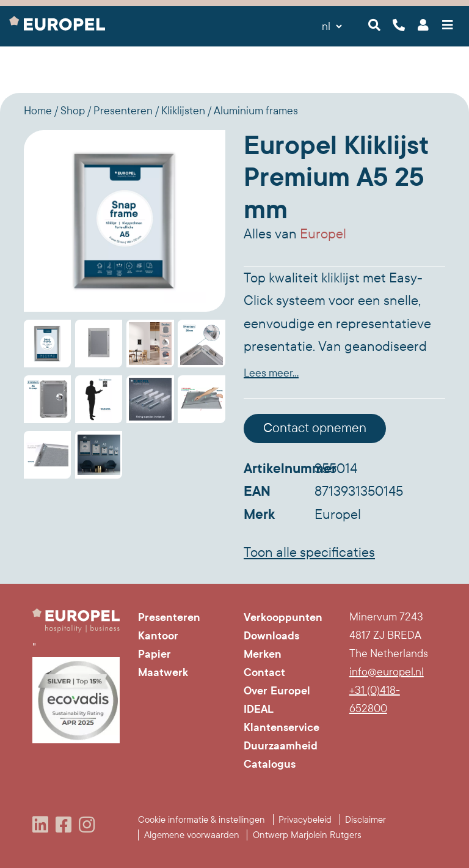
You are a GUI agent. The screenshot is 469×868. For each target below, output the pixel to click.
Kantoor (158, 636)
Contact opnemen (315, 428)
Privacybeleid (305, 820)
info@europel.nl (387, 672)
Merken (263, 654)
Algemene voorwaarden (192, 835)
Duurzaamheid (281, 746)
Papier (155, 654)
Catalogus (270, 764)
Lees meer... (271, 373)
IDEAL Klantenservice (282, 718)
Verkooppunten (283, 617)
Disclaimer (365, 820)
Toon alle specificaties (309, 553)
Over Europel (277, 691)
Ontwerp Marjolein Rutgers (307, 835)
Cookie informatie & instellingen (202, 820)
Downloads (271, 636)
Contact (264, 672)
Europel (323, 234)
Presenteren (169, 617)
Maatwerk (163, 672)
